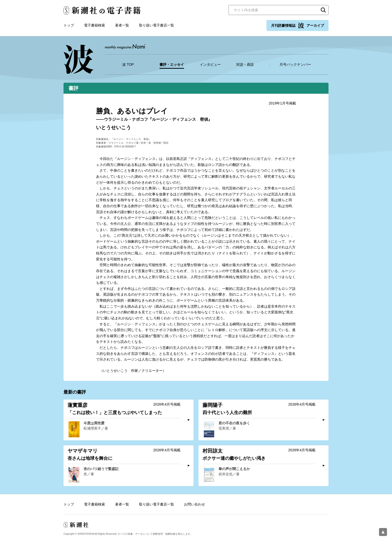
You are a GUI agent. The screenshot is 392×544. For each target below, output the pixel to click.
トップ (69, 25)
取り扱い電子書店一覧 (156, 25)
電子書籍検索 (94, 25)
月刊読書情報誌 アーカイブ (297, 25)
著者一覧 (122, 25)
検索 (323, 10)
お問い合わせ (194, 504)
